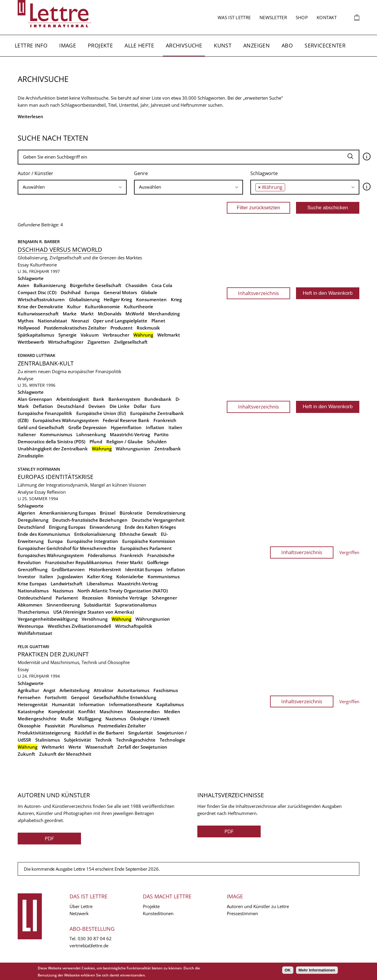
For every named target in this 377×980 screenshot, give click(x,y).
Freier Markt (130, 562)
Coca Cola (162, 285)
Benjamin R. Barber (39, 242)
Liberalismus (100, 584)
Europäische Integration (92, 541)
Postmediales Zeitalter (122, 726)
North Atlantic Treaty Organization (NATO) (123, 591)
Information (92, 704)
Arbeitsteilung (75, 690)
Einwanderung (105, 527)
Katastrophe (31, 711)
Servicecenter (325, 45)
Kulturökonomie (102, 307)
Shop (302, 17)
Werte (75, 747)
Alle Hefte (139, 45)
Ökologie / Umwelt (150, 719)
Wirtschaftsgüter (66, 342)
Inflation (155, 427)
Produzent (121, 328)
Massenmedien (144, 711)
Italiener (27, 434)
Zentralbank (168, 449)
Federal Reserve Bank (126, 420)
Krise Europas (32, 584)
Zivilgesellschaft (131, 342)
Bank (99, 399)
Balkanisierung (50, 285)
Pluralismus (82, 726)
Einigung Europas (67, 527)
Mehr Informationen (317, 970)
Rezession (93, 598)
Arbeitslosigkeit (73, 399)
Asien (24, 285)
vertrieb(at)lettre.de (89, 946)
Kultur (74, 307)
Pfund (96, 442)
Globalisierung (84, 299)
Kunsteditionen (158, 913)
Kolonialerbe (130, 577)
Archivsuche (184, 45)
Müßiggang (89, 719)
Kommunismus (56, 434)
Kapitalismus (170, 704)
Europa (92, 292)
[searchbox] (72, 187)
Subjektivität (77, 740)
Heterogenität (33, 704)
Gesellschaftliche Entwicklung (125, 697)
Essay (23, 265)
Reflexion (56, 492)
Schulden (157, 442)
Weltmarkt (169, 335)
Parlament (67, 598)
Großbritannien (68, 569)
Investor (27, 577)
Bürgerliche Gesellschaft (96, 285)
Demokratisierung (166, 513)
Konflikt (87, 711)
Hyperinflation (126, 427)
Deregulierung (33, 520)
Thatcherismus (33, 612)
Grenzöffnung (33, 569)
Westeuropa (31, 626)
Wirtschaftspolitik (134, 626)
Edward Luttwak (37, 355)
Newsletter (273, 17)
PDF (49, 838)
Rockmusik (148, 328)
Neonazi (80, 321)
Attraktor (104, 690)
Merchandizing (164, 314)
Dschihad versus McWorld (60, 249)
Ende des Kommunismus (44, 534)
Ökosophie (29, 726)
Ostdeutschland (35, 598)
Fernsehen (29, 697)
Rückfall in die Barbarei (99, 733)
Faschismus (166, 690)
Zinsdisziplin (31, 456)
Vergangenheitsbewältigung (48, 619)
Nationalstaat (52, 321)
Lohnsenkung (91, 434)
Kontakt (327, 17)
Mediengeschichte (37, 719)
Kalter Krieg (100, 577)
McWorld (135, 314)
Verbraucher (116, 335)
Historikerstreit (105, 569)
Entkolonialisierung (95, 534)
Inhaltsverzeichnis (258, 293)
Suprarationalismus (136, 605)
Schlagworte (264, 173)
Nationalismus (33, 591)
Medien (172, 711)
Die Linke (120, 406)
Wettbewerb (31, 342)
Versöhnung (95, 619)
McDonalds (110, 314)
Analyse (25, 378)
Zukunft (26, 754)
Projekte (100, 45)
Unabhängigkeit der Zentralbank (53, 449)
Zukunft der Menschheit (65, 754)
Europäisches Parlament (146, 548)
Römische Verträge (128, 598)
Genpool (80, 697)
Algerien (27, 513)
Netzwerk (79, 913)
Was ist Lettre (234, 17)
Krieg (176, 299)
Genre (141, 173)
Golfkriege (158, 562)
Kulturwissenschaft (38, 314)
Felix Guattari (33, 647)
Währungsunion (133, 449)
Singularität (140, 733)
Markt (87, 314)
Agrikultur (28, 690)
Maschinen (111, 711)
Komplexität (61, 711)
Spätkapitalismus (36, 335)
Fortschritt (56, 697)
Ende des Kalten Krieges (150, 527)
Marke (70, 314)
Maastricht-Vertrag (130, 434)
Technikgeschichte (136, 740)
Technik (104, 740)
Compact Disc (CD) (37, 292)
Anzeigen (257, 45)
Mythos (26, 321)
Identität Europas (144, 569)
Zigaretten (99, 342)
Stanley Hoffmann (39, 469)
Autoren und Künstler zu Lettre (258, 906)
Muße (67, 719)
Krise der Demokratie (40, 307)
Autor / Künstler (35, 173)
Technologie (172, 740)
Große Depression (87, 427)
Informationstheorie (131, 704)
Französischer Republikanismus (79, 562)
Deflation (43, 406)
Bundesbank (158, 399)
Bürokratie (131, 513)
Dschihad (71, 292)
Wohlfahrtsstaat (35, 633)
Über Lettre (81, 906)
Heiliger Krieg (118, 299)
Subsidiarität (97, 605)
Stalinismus (48, 740)
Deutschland (71, 406)
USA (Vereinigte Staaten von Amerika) (94, 612)
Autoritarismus (133, 690)
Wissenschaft (99, 747)
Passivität (55, 726)
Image (68, 45)
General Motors (120, 292)
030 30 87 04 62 (95, 938)
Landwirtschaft (67, 584)
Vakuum (90, 335)
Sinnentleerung (63, 605)
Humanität (63, 704)
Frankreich (165, 420)
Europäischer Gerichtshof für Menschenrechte (67, 548)
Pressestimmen (242, 913)
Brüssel (108, 513)
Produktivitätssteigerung (44, 733)
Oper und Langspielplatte (120, 321)
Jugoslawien (70, 577)
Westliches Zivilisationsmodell (79, 626)
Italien (175, 427)
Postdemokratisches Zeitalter (75, 328)
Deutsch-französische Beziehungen (90, 520)
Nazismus (63, 591)
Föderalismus (102, 555)
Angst (49, 690)
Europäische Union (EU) (101, 413)
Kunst (223, 45)
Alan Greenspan (35, 399)
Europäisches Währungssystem (66, 420)
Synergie (67, 335)
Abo (287, 45)
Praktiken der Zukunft (53, 654)
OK (288, 970)
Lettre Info (31, 45)
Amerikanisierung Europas (68, 513)
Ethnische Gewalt (138, 534)
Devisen (97, 406)
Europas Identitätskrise (56, 477)
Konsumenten (151, 299)
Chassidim (136, 285)
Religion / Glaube (125, 442)
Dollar (140, 406)
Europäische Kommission (149, 541)
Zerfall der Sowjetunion (142, 747)
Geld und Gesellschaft (41, 427)
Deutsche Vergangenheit (158, 520)
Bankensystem (124, 399)
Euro (155, 406)
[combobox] (72, 187)
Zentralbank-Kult (46, 363)
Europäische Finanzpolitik (45, 413)
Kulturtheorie (43, 265)
